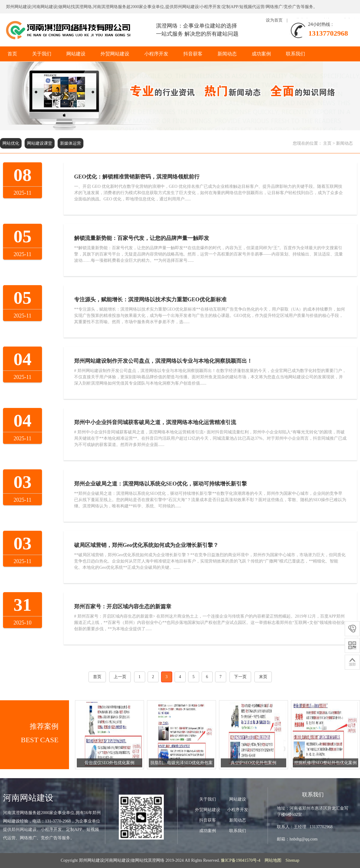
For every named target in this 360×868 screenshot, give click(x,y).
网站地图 (273, 860)
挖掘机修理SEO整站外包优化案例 (325, 763)
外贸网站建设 (115, 54)
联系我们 (295, 54)
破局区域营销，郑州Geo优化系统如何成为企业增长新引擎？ (146, 545)
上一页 (120, 677)
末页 (263, 677)
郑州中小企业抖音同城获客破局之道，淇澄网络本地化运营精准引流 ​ (156, 422)
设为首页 (274, 20)
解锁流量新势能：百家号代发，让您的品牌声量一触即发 (142, 238)
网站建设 (76, 54)
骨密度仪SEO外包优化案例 (109, 763)
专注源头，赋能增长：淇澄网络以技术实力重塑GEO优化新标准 (150, 300)
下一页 (240, 677)
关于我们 (42, 54)
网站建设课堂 (40, 143)
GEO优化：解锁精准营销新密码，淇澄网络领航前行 (137, 177)
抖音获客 (193, 54)
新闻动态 (227, 54)
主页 (327, 143)
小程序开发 (156, 54)
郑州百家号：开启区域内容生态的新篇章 (123, 607)
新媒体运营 (70, 143)
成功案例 (261, 54)
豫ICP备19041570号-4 (240, 860)
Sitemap (292, 860)
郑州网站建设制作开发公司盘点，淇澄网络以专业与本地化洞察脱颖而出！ (163, 361)
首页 (12, 54)
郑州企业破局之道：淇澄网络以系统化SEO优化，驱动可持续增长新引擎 (160, 484)
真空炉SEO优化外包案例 (253, 763)
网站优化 (11, 143)
